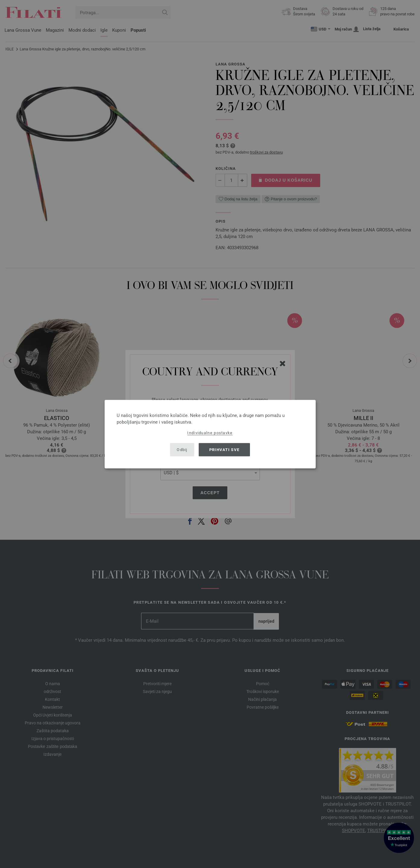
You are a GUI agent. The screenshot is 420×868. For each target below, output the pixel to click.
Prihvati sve (224, 450)
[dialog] (210, 434)
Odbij (182, 450)
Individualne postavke (210, 432)
